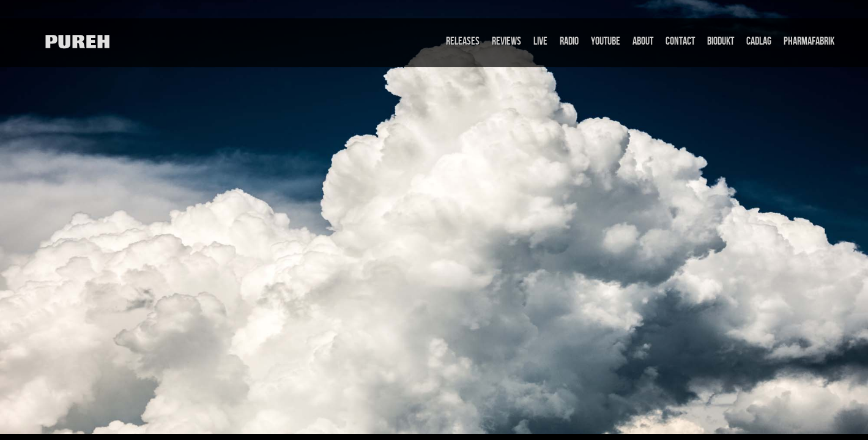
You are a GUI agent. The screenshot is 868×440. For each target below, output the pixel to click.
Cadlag (759, 41)
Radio (569, 41)
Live (540, 41)
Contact (680, 41)
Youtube (606, 41)
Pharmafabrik (809, 41)
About (643, 41)
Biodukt (721, 41)
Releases (463, 41)
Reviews (506, 41)
